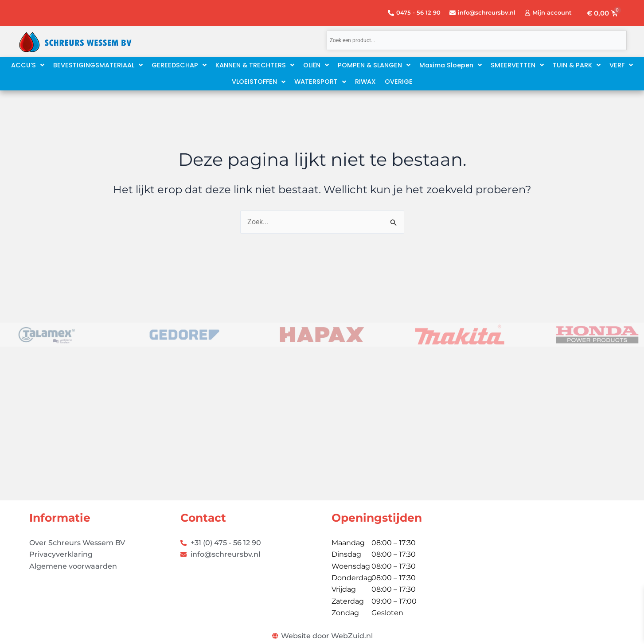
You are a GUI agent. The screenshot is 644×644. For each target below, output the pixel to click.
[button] (451, 65)
